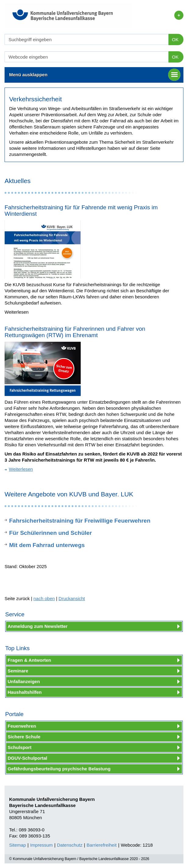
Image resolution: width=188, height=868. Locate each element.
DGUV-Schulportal (27, 758)
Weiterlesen (19, 469)
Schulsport (20, 747)
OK (175, 40)
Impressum (41, 845)
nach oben (44, 598)
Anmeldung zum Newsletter (38, 626)
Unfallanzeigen (24, 681)
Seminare (18, 671)
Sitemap (18, 845)
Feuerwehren (22, 726)
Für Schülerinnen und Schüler (50, 533)
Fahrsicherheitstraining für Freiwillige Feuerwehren (80, 521)
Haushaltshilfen (25, 692)
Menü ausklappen (95, 75)
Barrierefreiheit (101, 845)
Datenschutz (70, 845)
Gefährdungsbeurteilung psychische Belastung (59, 769)
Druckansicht (72, 598)
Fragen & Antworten (29, 660)
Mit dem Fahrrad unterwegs (47, 545)
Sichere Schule (24, 737)
